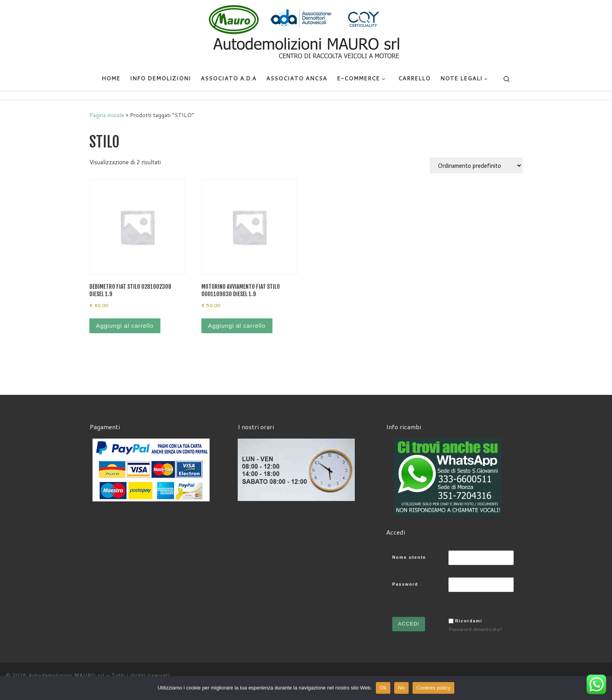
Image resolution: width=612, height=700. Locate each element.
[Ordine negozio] (476, 165)
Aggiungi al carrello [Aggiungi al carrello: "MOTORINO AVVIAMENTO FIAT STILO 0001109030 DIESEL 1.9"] (237, 326)
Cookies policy (433, 688)
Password (405, 584)
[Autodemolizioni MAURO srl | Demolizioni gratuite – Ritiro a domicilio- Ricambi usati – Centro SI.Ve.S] (306, 33)
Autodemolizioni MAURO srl (67, 675)
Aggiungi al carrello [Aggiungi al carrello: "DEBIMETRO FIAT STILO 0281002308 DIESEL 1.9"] (125, 326)
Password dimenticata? (475, 629)
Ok (383, 688)
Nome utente (409, 557)
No (401, 688)
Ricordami (469, 621)
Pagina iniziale (107, 115)
